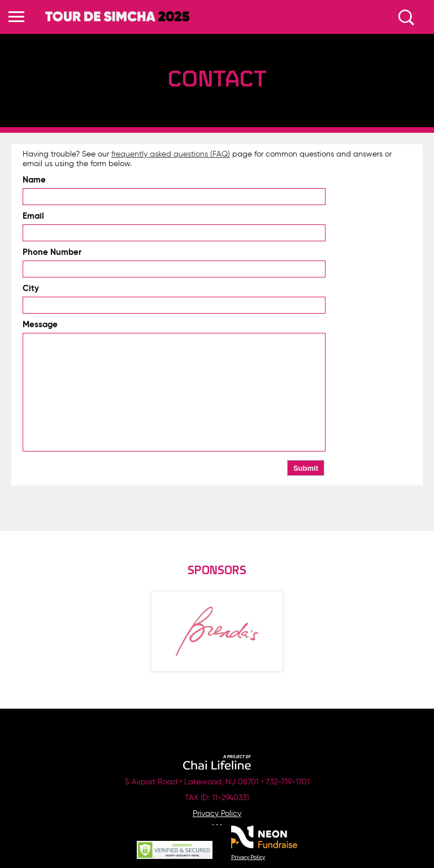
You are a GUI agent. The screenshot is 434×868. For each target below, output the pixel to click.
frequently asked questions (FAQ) (171, 154)
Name (34, 180)
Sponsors (217, 571)
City (31, 288)
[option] (217, 631)
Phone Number (52, 252)
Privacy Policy (217, 814)
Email (33, 216)
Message (40, 325)
